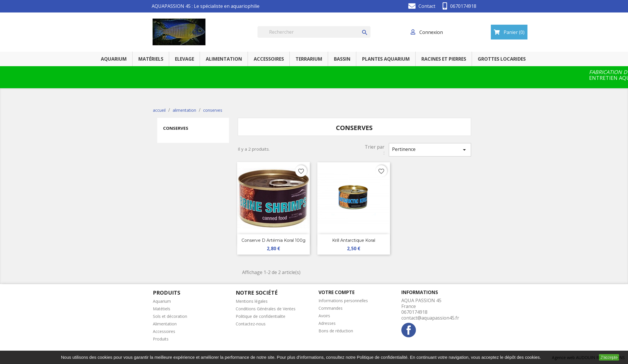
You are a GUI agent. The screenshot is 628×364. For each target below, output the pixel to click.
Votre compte (337, 292)
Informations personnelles (343, 301)
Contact (427, 6)
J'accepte (609, 357)
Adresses (327, 323)
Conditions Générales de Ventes (266, 309)
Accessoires (164, 331)
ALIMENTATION (224, 59)
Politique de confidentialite (261, 316)
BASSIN (342, 59)
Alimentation (165, 324)
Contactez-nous (251, 324)
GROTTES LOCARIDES (502, 59)
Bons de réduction (336, 331)
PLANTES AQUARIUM (386, 59)
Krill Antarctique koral (354, 240)
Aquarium (162, 301)
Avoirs (324, 316)
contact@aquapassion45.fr (430, 318)
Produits (161, 339)
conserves (176, 128)
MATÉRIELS (151, 59)
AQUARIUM (114, 59)
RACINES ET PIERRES (444, 59)
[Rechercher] (314, 32)
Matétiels (162, 309)
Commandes (331, 308)
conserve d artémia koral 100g (273, 240)
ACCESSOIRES (269, 59)
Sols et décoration (170, 316)
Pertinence (430, 150)
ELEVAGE (185, 59)
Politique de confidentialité (382, 357)
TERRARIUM (309, 59)
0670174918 (463, 6)
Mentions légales (252, 301)
